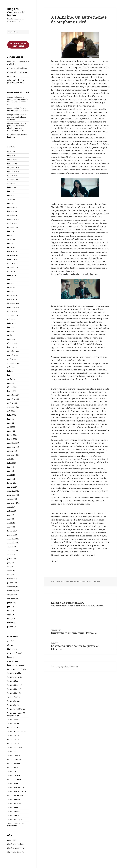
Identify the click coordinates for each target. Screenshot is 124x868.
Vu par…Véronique (15, 819)
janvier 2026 (12, 164)
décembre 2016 (13, 587)
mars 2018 (11, 527)
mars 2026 (11, 156)
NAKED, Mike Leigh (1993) (17, 72)
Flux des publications (15, 844)
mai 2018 (11, 519)
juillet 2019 (11, 463)
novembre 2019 (13, 447)
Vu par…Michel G (14, 803)
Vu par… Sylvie (13, 735)
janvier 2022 (12, 347)
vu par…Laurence (14, 779)
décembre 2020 (13, 395)
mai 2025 (11, 195)
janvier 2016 (12, 627)
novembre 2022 (13, 307)
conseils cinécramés (15, 653)
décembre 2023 (13, 255)
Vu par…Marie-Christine (17, 791)
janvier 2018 (12, 535)
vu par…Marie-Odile (15, 795)
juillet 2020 (11, 415)
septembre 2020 (13, 407)
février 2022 (12, 343)
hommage (11, 657)
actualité (11, 641)
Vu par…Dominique (15, 747)
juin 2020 (11, 419)
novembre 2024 (13, 219)
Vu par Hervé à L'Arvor (16, 709)
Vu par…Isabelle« (14, 775)
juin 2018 (11, 515)
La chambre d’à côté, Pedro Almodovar (17, 117)
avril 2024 (11, 239)
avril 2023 (11, 287)
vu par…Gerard (13, 767)
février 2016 (12, 623)
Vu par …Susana (13, 701)
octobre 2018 (12, 499)
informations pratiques (16, 665)
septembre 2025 (13, 179)
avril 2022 (11, 335)
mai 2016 (11, 611)
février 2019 (12, 483)
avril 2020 (11, 427)
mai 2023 (11, 283)
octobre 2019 (12, 451)
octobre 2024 (12, 223)
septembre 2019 (13, 455)
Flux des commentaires (16, 848)
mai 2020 (11, 423)
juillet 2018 (11, 511)
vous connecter (69, 606)
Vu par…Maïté (13, 783)
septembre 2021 (13, 363)
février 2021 (12, 387)
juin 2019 (11, 467)
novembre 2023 (13, 259)
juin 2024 (11, 231)
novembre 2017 (13, 543)
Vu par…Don (12, 751)
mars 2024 (11, 243)
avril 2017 (11, 571)
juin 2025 (11, 191)
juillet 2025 (11, 187)
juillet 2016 (11, 603)
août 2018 (11, 507)
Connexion (11, 840)
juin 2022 (11, 327)
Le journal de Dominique (17, 669)
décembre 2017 (13, 539)
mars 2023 (11, 291)
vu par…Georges (14, 763)
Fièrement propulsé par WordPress (65, 667)
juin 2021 (11, 375)
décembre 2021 (13, 351)
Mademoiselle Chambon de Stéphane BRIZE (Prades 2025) (18, 102)
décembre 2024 (13, 215)
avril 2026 (11, 152)
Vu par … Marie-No (15, 677)
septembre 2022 (13, 315)
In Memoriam (12, 661)
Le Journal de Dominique (17, 76)
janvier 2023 (12, 299)
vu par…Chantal (13, 739)
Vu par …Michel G (14, 689)
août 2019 (11, 459)
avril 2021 (11, 379)
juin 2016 (11, 607)
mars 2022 (11, 339)
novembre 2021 (13, 355)
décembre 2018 (13, 491)
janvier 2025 (12, 211)
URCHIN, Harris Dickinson (17, 68)
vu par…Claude (13, 743)
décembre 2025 (13, 168)
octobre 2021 (12, 359)
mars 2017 (11, 575)
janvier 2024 (12, 251)
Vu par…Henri (13, 771)
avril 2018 (11, 523)
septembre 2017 (13, 551)
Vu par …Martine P (15, 685)
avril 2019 (11, 475)
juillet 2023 (11, 275)
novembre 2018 (13, 495)
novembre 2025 (13, 172)
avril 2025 (11, 199)
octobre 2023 (12, 263)
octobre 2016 (12, 595)
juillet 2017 (11, 559)
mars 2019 (11, 479)
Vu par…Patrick (13, 811)
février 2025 (12, 207)
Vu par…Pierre (13, 815)
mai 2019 (11, 471)
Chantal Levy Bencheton (76, 581)
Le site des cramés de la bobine (18, 45)
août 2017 (11, 555)
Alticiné (10, 645)
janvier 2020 (12, 439)
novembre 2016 (13, 591)
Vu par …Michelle (14, 693)
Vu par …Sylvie (13, 705)
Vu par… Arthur (13, 723)
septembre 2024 (13, 227)
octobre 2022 (12, 311)
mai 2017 (11, 567)
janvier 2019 (12, 487)
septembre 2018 (13, 503)
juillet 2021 (11, 371)
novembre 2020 (13, 399)
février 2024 (12, 247)
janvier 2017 (12, 583)
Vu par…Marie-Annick (16, 787)
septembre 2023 (13, 267)
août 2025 (11, 183)
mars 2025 (11, 203)
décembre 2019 (13, 443)
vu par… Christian (14, 727)
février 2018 (12, 531)
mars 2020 (11, 431)
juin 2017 (11, 563)
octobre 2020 (12, 403)
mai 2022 (11, 331)
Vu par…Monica (13, 807)
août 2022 (11, 319)
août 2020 (11, 411)
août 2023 (11, 271)
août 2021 (11, 367)
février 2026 (12, 160)
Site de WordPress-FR (15, 852)
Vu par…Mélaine (14, 799)
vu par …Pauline (14, 697)
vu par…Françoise (14, 759)
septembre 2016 (13, 599)
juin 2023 (11, 279)
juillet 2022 (11, 323)
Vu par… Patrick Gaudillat (17, 731)
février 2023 (12, 295)
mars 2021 (11, 383)
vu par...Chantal (94, 581)
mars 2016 (11, 619)
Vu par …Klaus (13, 681)
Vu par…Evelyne (14, 755)
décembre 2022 (13, 303)
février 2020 (12, 435)
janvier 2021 (12, 391)
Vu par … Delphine (14, 673)
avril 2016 (11, 615)
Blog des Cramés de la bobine (16, 12)
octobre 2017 (12, 547)
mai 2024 (11, 235)
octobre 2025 (12, 175)
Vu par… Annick (13, 719)
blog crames (12, 649)
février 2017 (12, 579)
